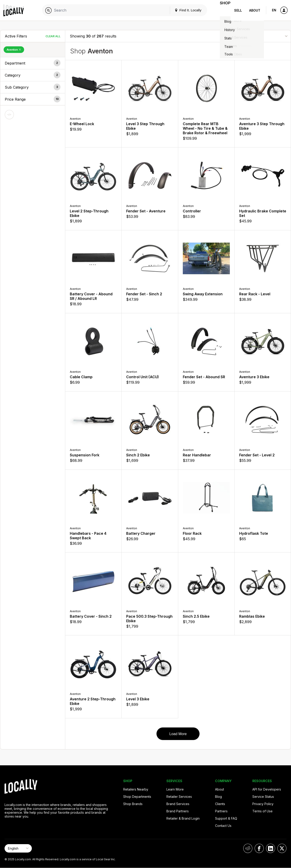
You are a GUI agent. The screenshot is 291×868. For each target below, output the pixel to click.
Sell (238, 10)
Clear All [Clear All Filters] (53, 36)
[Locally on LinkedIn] (271, 848)
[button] (33, 63)
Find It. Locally (182, 10)
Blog (218, 797)
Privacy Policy (263, 804)
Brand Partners (178, 811)
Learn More (175, 789)
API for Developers (267, 789)
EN (274, 10)
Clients (220, 804)
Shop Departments (137, 797)
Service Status (263, 797)
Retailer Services (179, 797)
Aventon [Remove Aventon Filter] (14, 50)
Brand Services (178, 804)
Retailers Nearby (136, 789)
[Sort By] (263, 36)
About (255, 10)
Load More (178, 734)
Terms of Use (262, 811)
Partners (221, 811)
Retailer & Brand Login (183, 818)
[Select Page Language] (18, 848)
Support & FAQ (226, 818)
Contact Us (223, 826)
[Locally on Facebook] (259, 848)
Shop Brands (133, 804)
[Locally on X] (282, 848)
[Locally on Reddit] (248, 848)
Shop (222, 10)
